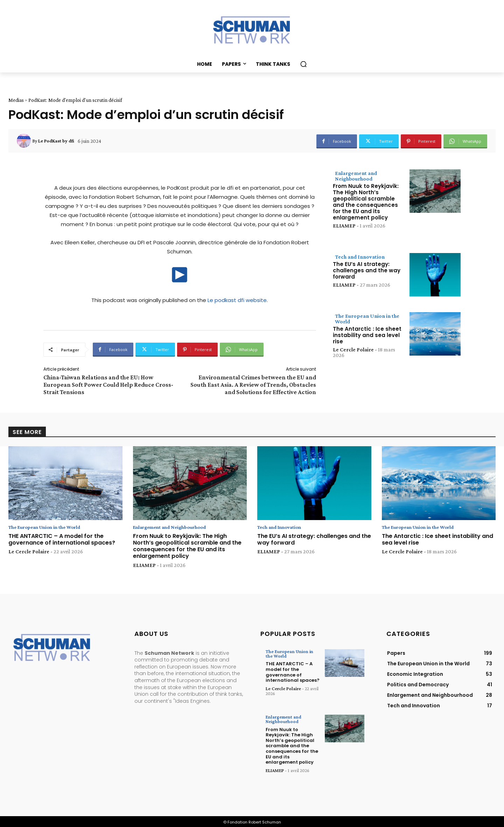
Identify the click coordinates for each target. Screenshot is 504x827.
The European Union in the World (367, 319)
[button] (303, 64)
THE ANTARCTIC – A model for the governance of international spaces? (62, 540)
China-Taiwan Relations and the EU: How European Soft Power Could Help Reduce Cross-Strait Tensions (108, 385)
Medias (16, 100)
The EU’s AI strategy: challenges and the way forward (367, 270)
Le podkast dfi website (237, 300)
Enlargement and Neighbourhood (356, 176)
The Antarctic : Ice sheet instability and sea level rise (367, 335)
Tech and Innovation (360, 257)
